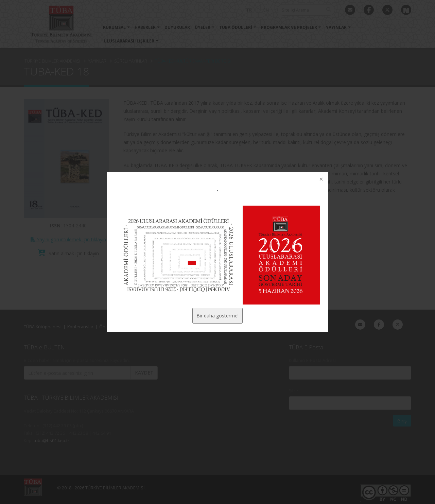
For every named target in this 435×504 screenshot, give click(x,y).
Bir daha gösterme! (217, 316)
